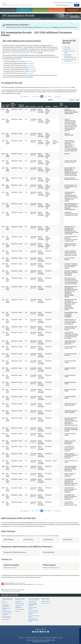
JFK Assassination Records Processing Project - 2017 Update (21, 53)
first (22, 96)
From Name (62, 105)
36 (39, 96)
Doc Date (33, 106)
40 (49, 96)
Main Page (67, 47)
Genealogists (19, 601)
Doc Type (40, 106)
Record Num (8, 106)
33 (33, 96)
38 (44, 96)
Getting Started (32, 601)
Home (4, 19)
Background (67, 49)
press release (27, 61)
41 (51, 96)
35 (37, 96)
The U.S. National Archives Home (17, 4)
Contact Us (76, 2)
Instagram (38, 632)
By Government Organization (6, 606)
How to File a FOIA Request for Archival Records (33, 620)
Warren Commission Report (70, 52)
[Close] (79, 629)
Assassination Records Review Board (70, 60)
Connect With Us (41, 629)
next (56, 96)
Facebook (33, 632)
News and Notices (46, 601)
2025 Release (9, 540)
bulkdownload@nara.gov (14, 526)
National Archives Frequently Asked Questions (33, 604)
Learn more (68, 641)
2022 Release (48, 540)
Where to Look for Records (33, 613)
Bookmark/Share (68, 2)
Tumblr (40, 632)
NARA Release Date (14, 105)
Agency (27, 106)
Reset (77, 100)
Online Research (8, 599)
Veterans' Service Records (24, 10)
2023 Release (28, 540)
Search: (50, 100)
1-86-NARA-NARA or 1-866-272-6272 (41, 642)
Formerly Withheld (21, 106)
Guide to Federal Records (32, 608)
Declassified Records (34, 611)
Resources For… (20, 599)
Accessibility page (39, 584)
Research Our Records (8, 10)
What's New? (46, 599)
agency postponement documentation (36, 536)
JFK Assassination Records (25, 19)
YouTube (43, 632)
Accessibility (27, 638)
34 (35, 96)
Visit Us (57, 10)
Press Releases (49, 552)
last (59, 96)
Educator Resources (40, 10)
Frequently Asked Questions (15, 552)
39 (46, 96)
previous (26, 96)
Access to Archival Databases (7, 614)
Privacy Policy (34, 638)
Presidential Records (7, 611)
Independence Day (48, 27)
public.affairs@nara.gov (53, 568)
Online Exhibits (6, 619)
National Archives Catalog (6, 609)
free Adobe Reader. (20, 583)
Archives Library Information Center (7, 617)
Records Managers (20, 609)
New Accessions (46, 603)
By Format (5, 603)
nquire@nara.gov (12, 568)
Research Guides (34, 599)
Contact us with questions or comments (11, 591)
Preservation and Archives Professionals (19, 606)
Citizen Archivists (58, 2)
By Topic (4, 601)
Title (66, 106)
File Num (48, 106)
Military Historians (20, 603)
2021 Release (68, 540)
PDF (32, 111)
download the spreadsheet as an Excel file (57, 87)
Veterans (18, 611)
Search (77, 5)
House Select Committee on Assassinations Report (70, 56)
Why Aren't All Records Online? (34, 616)
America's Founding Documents (73, 10)
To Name (55, 106)
